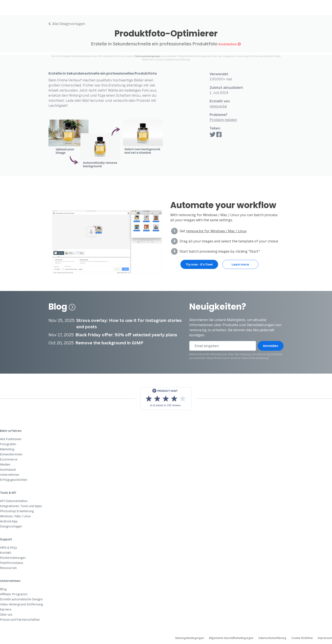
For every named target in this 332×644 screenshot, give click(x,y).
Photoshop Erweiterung (17, 511)
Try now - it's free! (199, 264)
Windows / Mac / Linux (15, 516)
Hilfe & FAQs (9, 547)
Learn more (240, 264)
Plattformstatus (12, 563)
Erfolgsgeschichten (14, 480)
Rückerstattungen (13, 558)
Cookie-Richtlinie (302, 638)
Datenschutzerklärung (177, 60)
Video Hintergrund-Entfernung (21, 604)
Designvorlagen (11, 526)
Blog (62, 307)
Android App (9, 521)
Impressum (325, 638)
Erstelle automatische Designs (21, 599)
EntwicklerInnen (11, 454)
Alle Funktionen (11, 439)
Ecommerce (9, 459)
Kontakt (6, 553)
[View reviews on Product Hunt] (166, 399)
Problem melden (223, 120)
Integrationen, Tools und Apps (21, 506)
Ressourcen (8, 568)
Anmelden (271, 346)
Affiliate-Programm (14, 594)
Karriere (6, 609)
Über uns (6, 614)
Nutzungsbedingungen (148, 56)
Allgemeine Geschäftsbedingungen (231, 638)
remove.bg (218, 106)
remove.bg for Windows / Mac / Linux (216, 231)
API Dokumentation (14, 501)
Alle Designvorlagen (67, 24)
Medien (5, 464)
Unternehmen (10, 475)
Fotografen (8, 444)
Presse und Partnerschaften (20, 620)
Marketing (7, 449)
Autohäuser (8, 469)
